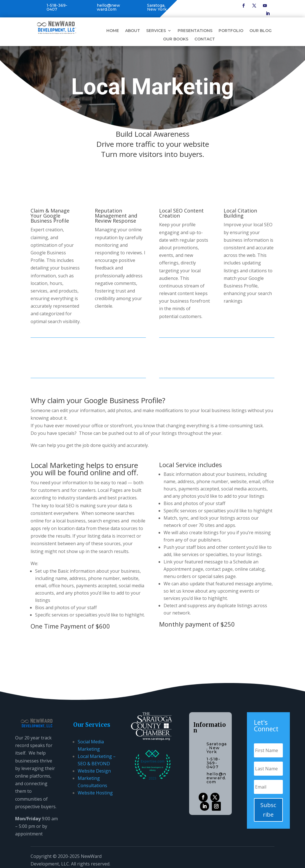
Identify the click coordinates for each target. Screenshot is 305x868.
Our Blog (261, 31)
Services (156, 31)
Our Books (176, 39)
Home (113, 31)
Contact (205, 39)
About (133, 31)
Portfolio (231, 31)
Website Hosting (95, 793)
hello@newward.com (108, 7)
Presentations (195, 31)
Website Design (94, 771)
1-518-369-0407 (57, 7)
